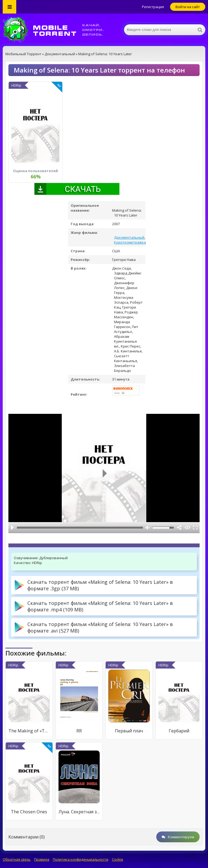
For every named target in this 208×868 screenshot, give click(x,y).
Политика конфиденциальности (81, 859)
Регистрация (153, 7)
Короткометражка (130, 242)
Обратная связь (17, 859)
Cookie (118, 859)
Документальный (129, 237)
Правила (42, 859)
